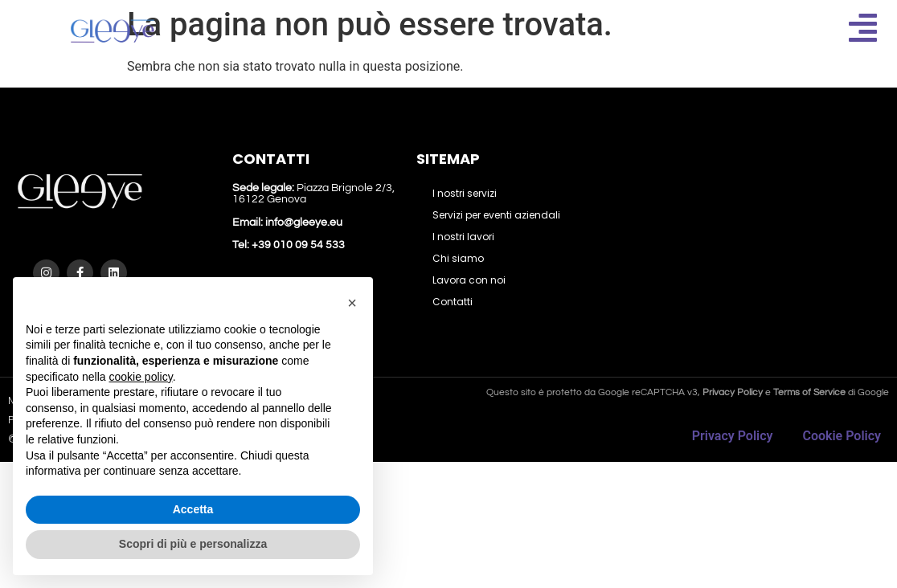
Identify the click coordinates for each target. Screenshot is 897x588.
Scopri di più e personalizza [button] (193, 544)
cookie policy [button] (141, 377)
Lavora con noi (469, 280)
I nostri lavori (463, 237)
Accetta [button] (193, 509)
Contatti (453, 302)
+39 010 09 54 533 (297, 245)
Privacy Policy (733, 436)
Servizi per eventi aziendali (496, 215)
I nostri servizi (465, 193)
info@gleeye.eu (304, 223)
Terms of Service (809, 392)
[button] (352, 303)
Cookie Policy (842, 436)
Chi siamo (458, 258)
